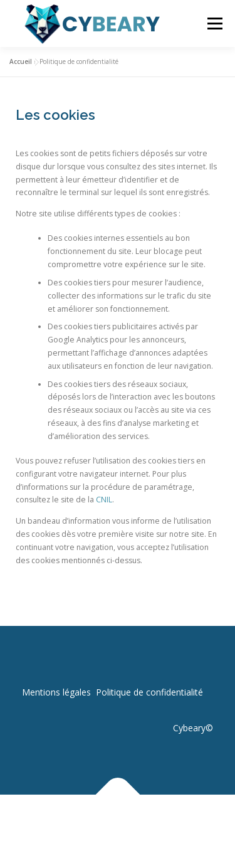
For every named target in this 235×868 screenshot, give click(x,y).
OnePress (154, 824)
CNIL (104, 500)
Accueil (21, 61)
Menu (214, 24)
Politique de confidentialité (149, 692)
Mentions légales (56, 692)
